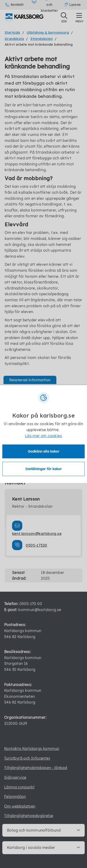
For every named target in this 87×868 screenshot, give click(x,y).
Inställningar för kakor (43, 469)
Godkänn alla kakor (44, 451)
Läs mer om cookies (43, 436)
